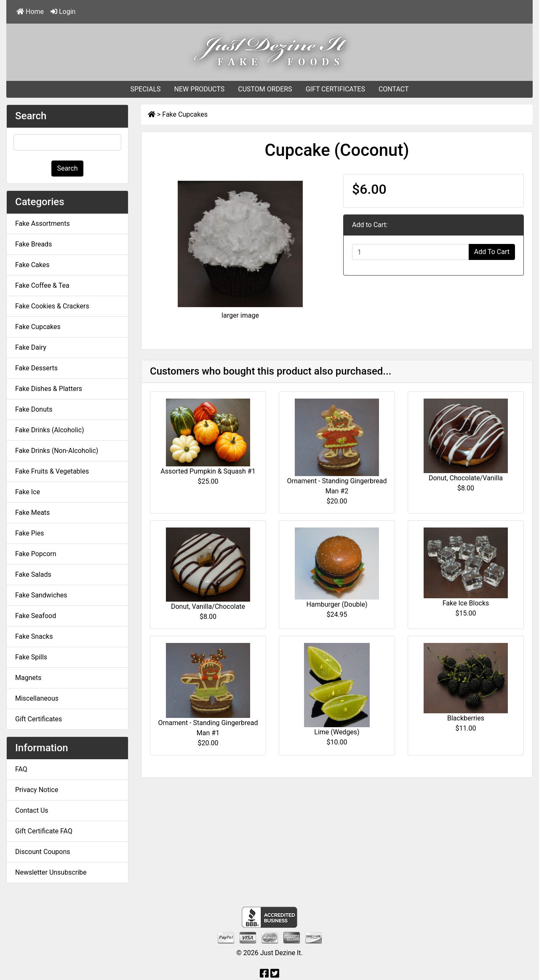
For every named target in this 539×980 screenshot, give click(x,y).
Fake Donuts (34, 409)
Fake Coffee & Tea (42, 285)
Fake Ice (28, 492)
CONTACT (394, 89)
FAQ (21, 769)
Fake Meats (32, 513)
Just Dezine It (281, 953)
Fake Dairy (31, 347)
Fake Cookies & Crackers (52, 306)
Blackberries (466, 718)
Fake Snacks (34, 636)
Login (63, 12)
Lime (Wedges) (337, 732)
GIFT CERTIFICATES (335, 89)
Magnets (28, 678)
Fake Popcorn (36, 554)
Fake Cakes (32, 265)
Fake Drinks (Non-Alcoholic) (57, 451)
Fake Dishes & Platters (49, 389)
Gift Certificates (39, 719)
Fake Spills (31, 657)
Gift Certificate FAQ (44, 831)
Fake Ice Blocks (466, 603)
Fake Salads (33, 574)
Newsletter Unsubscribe (51, 872)
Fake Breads (33, 244)
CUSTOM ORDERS (265, 89)
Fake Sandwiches (41, 595)
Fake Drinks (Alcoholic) (50, 430)
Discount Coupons (43, 852)
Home (30, 12)
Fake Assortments (43, 224)
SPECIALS (145, 89)
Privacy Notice (37, 790)
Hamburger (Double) (337, 604)
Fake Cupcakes (185, 114)
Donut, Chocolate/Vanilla (466, 478)
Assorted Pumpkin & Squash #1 (208, 471)
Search (67, 168)
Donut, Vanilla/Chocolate (208, 606)
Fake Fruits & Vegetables (52, 471)
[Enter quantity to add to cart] (411, 252)
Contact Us (32, 810)
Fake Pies (29, 533)
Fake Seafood (36, 616)
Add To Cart (492, 252)
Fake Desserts (36, 368)
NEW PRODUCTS (200, 89)
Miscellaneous (37, 698)
